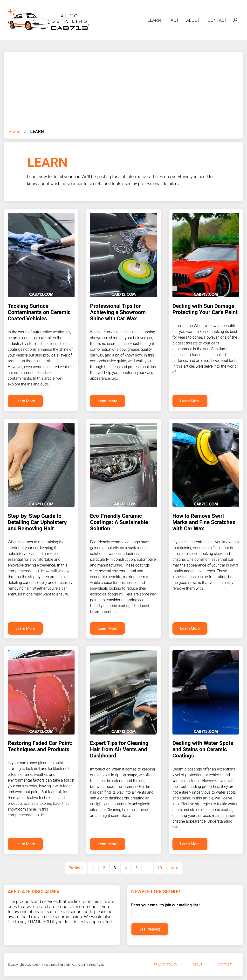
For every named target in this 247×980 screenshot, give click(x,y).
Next (175, 868)
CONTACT (217, 20)
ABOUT (193, 20)
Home (14, 131)
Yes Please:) (150, 929)
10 (160, 868)
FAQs (174, 20)
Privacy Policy (166, 964)
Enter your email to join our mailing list (166, 905)
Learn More (25, 401)
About (198, 964)
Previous (76, 868)
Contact (225, 964)
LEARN (154, 20)
